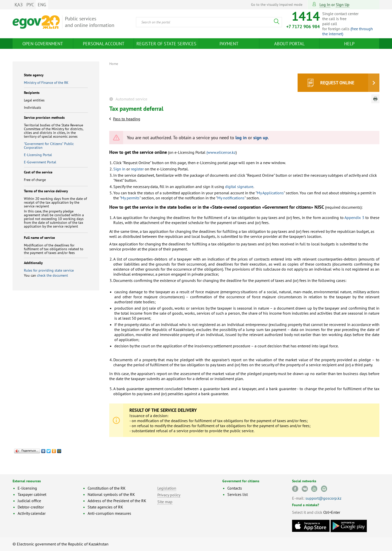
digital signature (239, 187)
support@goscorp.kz (323, 498)
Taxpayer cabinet (32, 494)
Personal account (104, 44)
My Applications (270, 193)
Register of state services (166, 44)
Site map (165, 502)
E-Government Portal (40, 162)
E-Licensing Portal (38, 155)
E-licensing (27, 488)
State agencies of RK (105, 507)
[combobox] (209, 22)
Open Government (43, 44)
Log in (325, 5)
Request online (337, 83)
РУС (30, 5)
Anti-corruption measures (109, 513)
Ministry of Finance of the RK (46, 83)
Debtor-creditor (31, 507)
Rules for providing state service (49, 270)
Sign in (119, 169)
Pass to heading (127, 119)
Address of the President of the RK (117, 501)
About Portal (289, 44)
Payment (229, 44)
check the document (52, 275)
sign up (343, 5)
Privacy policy (169, 495)
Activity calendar (32, 513)
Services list (238, 494)
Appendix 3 (354, 217)
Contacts (235, 488)
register (137, 169)
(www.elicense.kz (221, 152)
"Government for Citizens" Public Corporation (49, 146)
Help (349, 44)
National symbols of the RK (111, 494)
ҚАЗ (19, 5)
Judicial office (29, 501)
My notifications (231, 198)
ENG (42, 5)
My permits (130, 198)
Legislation (167, 488)
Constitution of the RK (107, 488)
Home (114, 64)
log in (241, 138)
